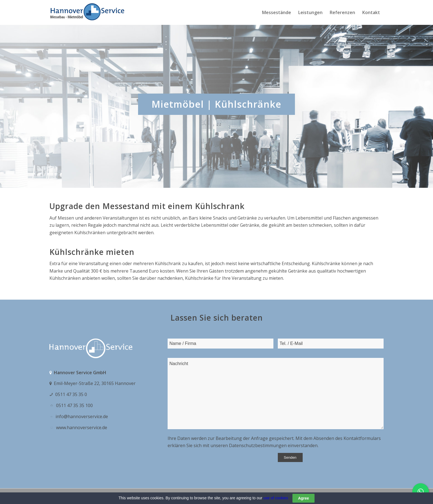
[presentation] (210, 464)
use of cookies (276, 498)
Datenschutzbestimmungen (258, 445)
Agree (303, 498)
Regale (95, 225)
